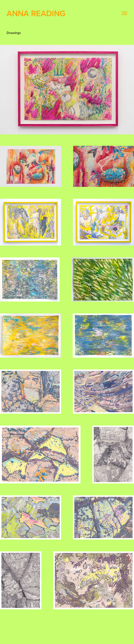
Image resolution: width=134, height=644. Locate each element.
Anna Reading (36, 13)
